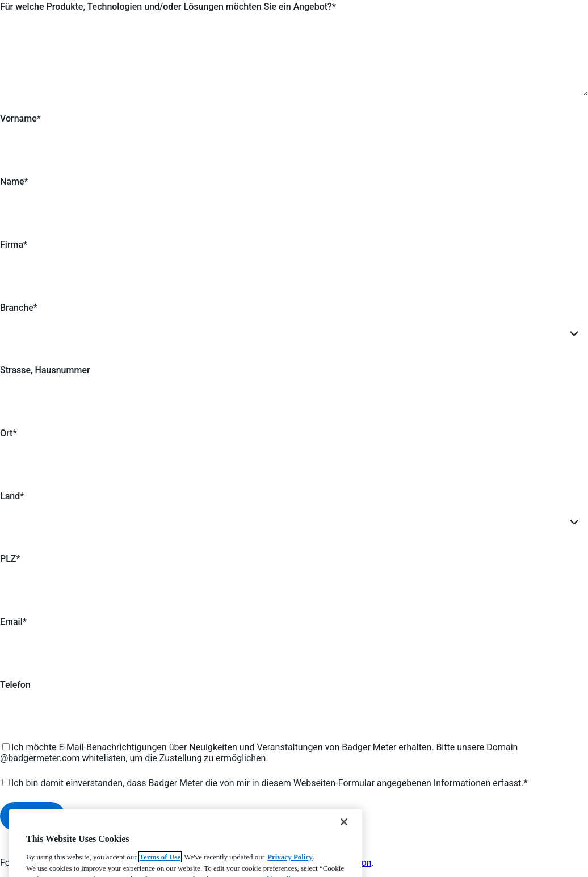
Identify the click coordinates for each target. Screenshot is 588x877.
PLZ (8, 559)
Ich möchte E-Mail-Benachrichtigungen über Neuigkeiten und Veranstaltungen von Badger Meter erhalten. (222, 747)
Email (11, 622)
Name (12, 181)
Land (10, 496)
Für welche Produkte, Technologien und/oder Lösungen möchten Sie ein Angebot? (166, 7)
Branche (17, 308)
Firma (12, 245)
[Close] (344, 841)
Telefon (15, 685)
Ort (6, 433)
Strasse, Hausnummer (45, 370)
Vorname (18, 118)
